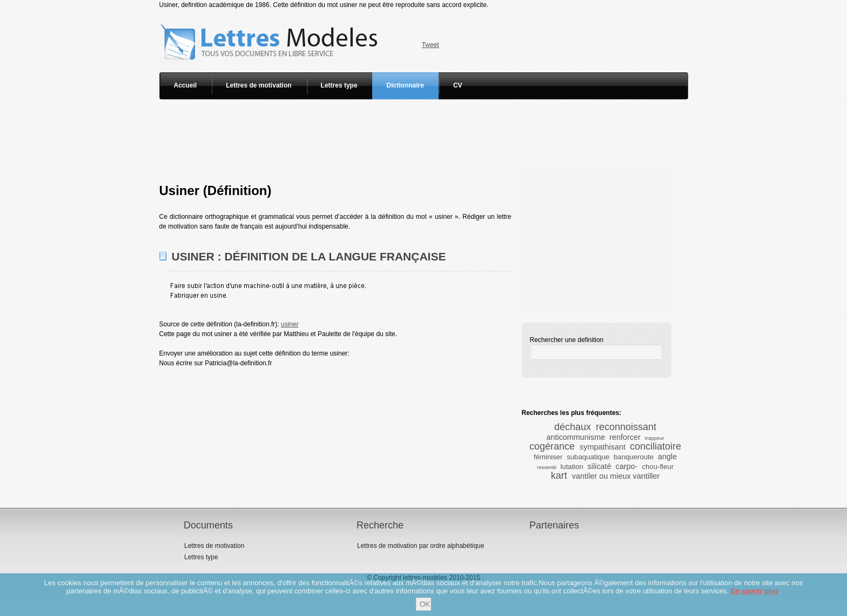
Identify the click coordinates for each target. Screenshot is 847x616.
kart (559, 476)
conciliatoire (656, 446)
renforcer (625, 437)
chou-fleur (658, 467)
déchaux (573, 427)
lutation (572, 467)
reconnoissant (626, 427)
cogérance (552, 446)
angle (667, 457)
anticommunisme (576, 437)
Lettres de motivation (258, 85)
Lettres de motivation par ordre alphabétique (421, 546)
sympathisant (603, 447)
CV (458, 85)
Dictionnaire (405, 85)
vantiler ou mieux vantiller (616, 476)
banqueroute (634, 457)
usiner (290, 324)
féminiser (548, 457)
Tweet (431, 45)
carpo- (627, 466)
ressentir (547, 467)
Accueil (186, 85)
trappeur (655, 438)
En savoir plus (755, 591)
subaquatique (588, 457)
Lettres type (339, 85)
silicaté (600, 466)
